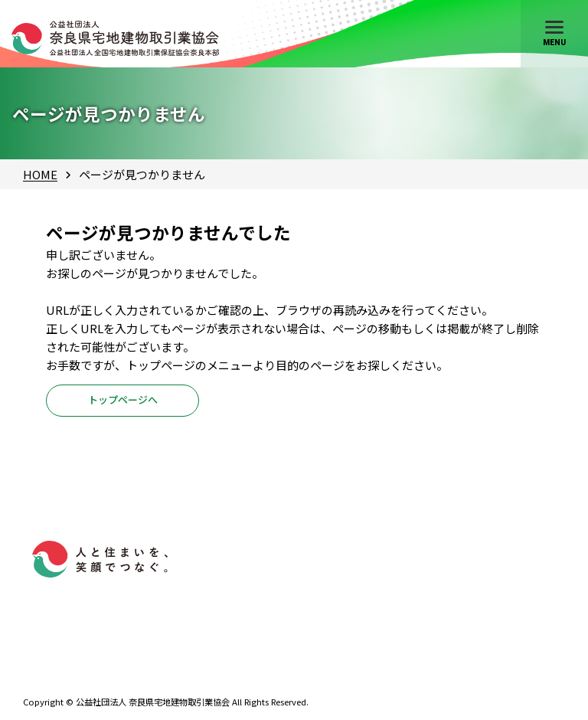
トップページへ (123, 404)
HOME (40, 174)
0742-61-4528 (90, 668)
